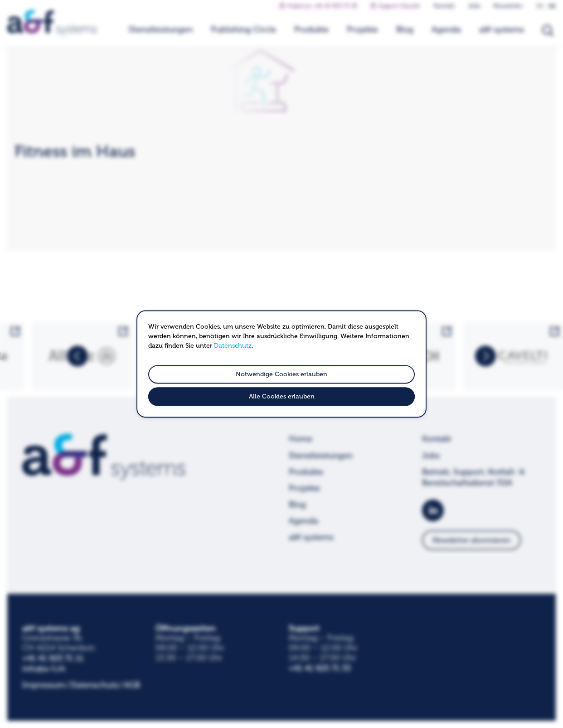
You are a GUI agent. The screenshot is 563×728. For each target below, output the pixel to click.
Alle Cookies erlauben (282, 397)
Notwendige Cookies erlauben (281, 374)
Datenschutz (233, 346)
